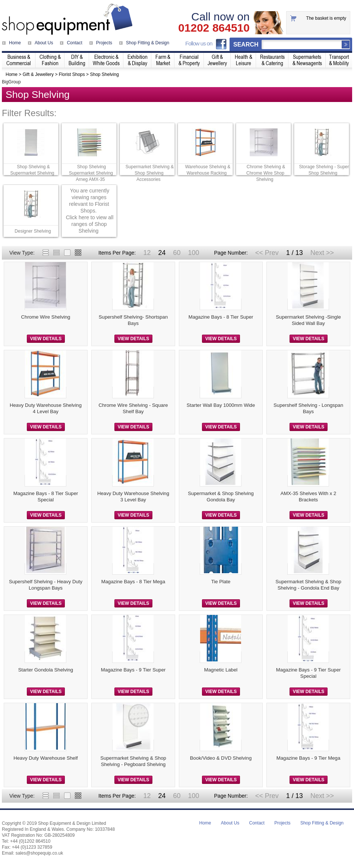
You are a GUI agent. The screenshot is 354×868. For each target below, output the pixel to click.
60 (177, 253)
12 (147, 253)
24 (162, 253)
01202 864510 (214, 28)
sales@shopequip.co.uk (39, 853)
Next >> (322, 253)
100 (193, 253)
